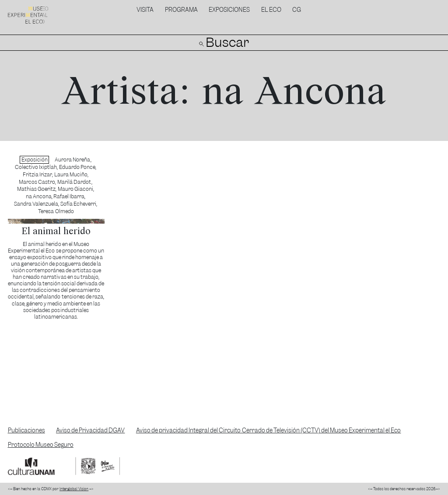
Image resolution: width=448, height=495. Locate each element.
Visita (145, 10)
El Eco (271, 10)
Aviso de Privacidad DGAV (90, 430)
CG (297, 10)
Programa (181, 10)
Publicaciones (26, 430)
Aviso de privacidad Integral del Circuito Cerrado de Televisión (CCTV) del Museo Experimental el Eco (269, 430)
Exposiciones (229, 10)
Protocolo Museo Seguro (41, 445)
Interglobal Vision (74, 489)
